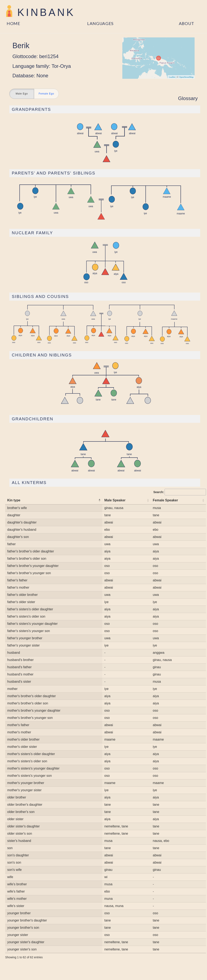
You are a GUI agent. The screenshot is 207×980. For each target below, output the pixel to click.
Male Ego (22, 94)
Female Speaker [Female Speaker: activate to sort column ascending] (165, 500)
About (187, 23)
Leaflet (172, 77)
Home (13, 23)
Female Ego (46, 94)
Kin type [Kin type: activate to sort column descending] (14, 500)
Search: (180, 492)
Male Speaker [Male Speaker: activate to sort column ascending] (115, 500)
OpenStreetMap (186, 77)
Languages (100, 23)
